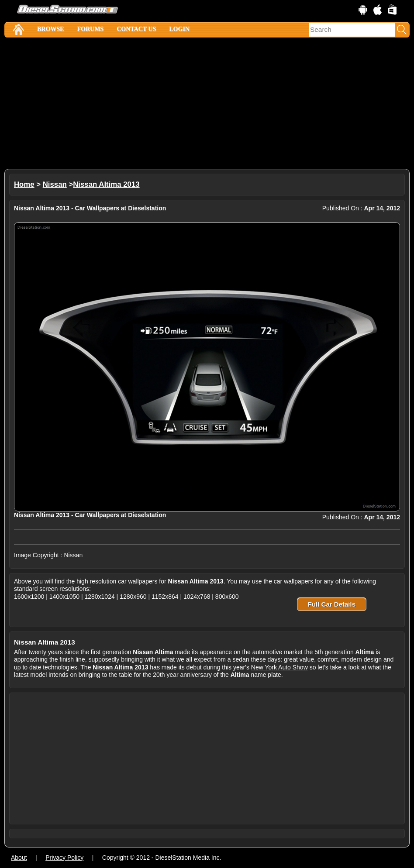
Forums (90, 29)
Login (179, 29)
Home (24, 184)
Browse (50, 29)
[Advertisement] (207, 103)
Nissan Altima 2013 (106, 184)
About (19, 858)
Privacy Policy (64, 858)
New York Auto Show (279, 667)
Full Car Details (332, 604)
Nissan (55, 184)
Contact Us (136, 29)
